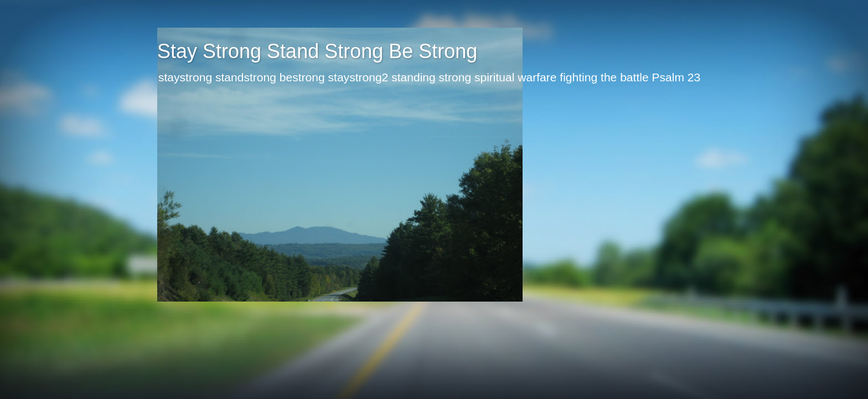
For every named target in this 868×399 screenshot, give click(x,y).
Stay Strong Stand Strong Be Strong (317, 51)
